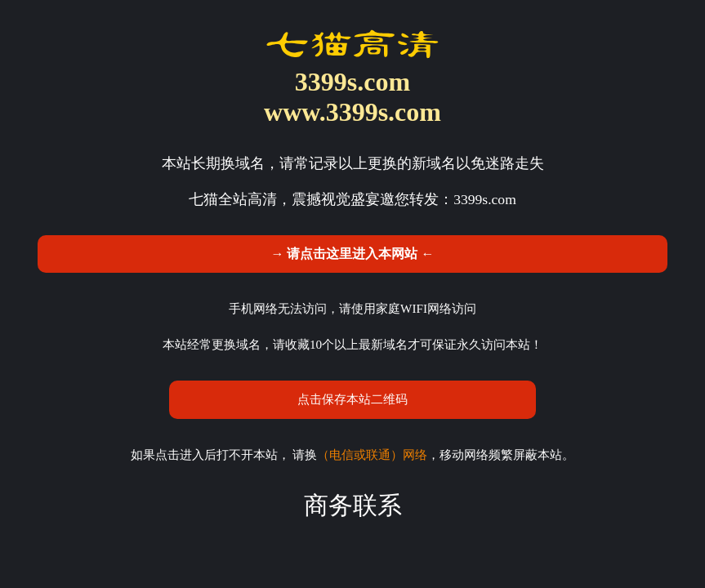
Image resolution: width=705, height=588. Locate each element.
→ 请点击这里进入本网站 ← (352, 254)
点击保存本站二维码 (352, 399)
